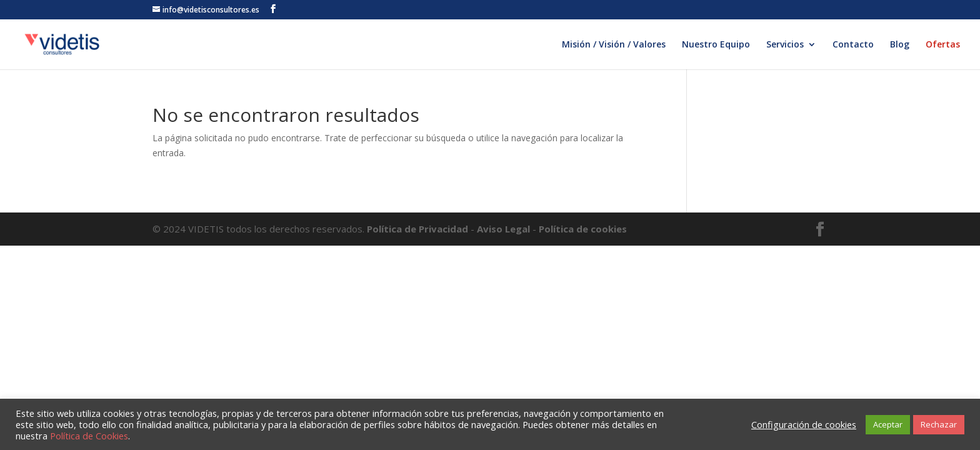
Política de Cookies (89, 436)
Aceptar (888, 424)
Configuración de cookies (804, 424)
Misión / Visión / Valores (614, 45)
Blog (900, 45)
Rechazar (939, 424)
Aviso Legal (503, 229)
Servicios (785, 45)
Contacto (853, 45)
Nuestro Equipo (716, 45)
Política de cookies (583, 229)
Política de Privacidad (419, 229)
